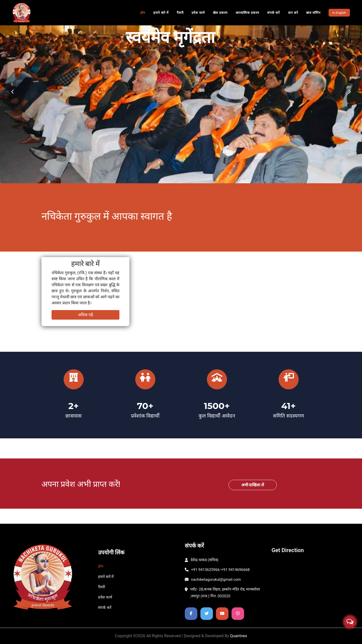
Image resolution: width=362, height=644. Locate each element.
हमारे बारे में (161, 13)
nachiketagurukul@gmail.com (213, 579)
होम (143, 13)
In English (339, 13)
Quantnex (239, 636)
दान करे (293, 13)
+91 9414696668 (235, 570)
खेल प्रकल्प (220, 13)
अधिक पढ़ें (85, 315)
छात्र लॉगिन (313, 13)
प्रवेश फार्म (198, 13)
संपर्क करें (274, 13)
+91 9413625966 (202, 570)
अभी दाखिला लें (253, 485)
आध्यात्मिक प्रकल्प (247, 13)
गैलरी (180, 13)
